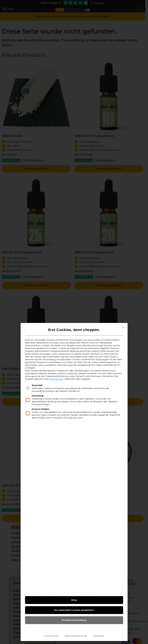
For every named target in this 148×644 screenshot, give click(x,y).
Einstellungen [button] (57, 379)
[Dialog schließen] (123, 327)
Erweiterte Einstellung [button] (74, 620)
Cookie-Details (51, 636)
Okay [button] (74, 600)
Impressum (99, 636)
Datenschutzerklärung (76, 636)
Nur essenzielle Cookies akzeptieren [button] (74, 610)
